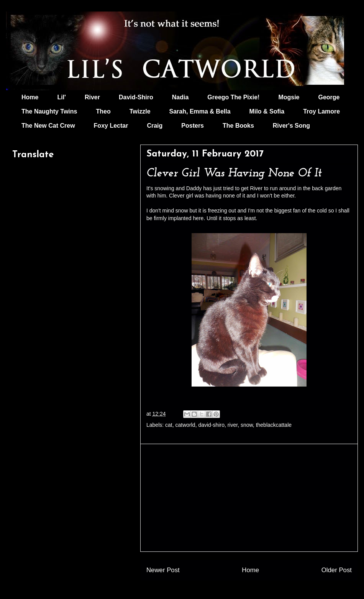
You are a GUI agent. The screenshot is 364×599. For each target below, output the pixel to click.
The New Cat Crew (48, 126)
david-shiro (211, 425)
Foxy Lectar (111, 126)
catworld (185, 425)
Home (30, 97)
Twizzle (140, 111)
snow (247, 425)
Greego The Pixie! (233, 97)
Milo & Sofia (267, 111)
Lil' (61, 97)
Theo (103, 111)
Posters (193, 126)
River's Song (291, 126)
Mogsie (289, 97)
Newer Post (163, 570)
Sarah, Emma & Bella (200, 111)
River (92, 97)
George (329, 97)
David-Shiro (136, 97)
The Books (238, 126)
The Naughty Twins (49, 111)
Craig (155, 126)
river (233, 425)
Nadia (180, 97)
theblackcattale (274, 425)
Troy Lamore (321, 111)
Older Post (337, 570)
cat (169, 425)
